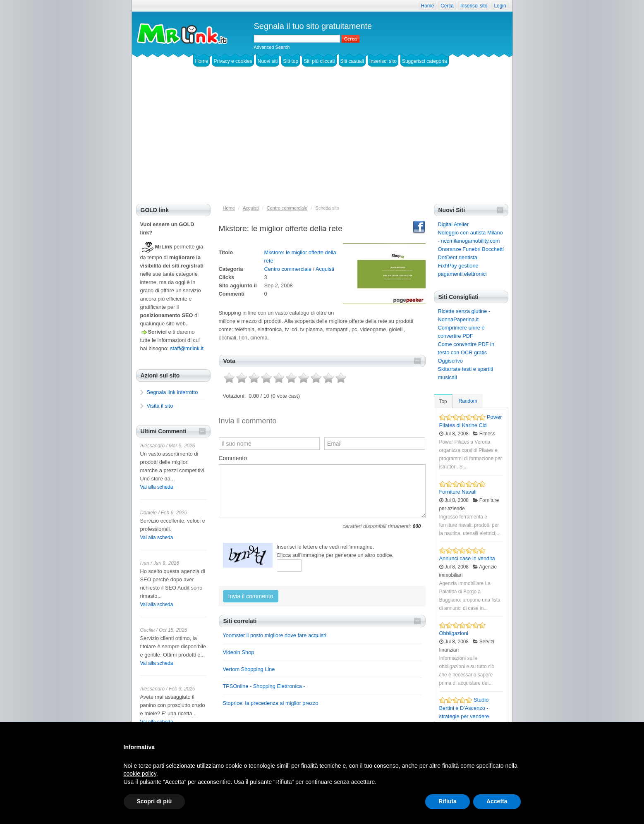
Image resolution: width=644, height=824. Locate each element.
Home (428, 6)
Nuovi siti (268, 61)
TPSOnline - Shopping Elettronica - (264, 686)
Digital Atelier (454, 224)
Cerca (447, 6)
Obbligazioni (454, 633)
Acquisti (325, 269)
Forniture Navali (458, 492)
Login (500, 6)
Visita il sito (160, 406)
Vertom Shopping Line (249, 669)
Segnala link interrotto (172, 392)
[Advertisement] (322, 142)
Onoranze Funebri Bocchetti (471, 249)
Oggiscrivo (450, 361)
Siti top (291, 61)
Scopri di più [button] (154, 801)
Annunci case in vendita (467, 558)
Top (443, 401)
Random (468, 401)
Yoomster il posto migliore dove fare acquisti (275, 635)
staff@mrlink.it (187, 348)
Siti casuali (352, 61)
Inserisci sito (474, 6)
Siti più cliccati (319, 61)
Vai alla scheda (157, 487)
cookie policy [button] (140, 774)
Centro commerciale (288, 269)
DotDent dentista (458, 257)
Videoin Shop (239, 652)
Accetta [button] (497, 801)
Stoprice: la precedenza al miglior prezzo (271, 703)
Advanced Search (272, 47)
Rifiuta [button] (448, 801)
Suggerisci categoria (425, 61)
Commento (233, 458)
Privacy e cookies (233, 61)
